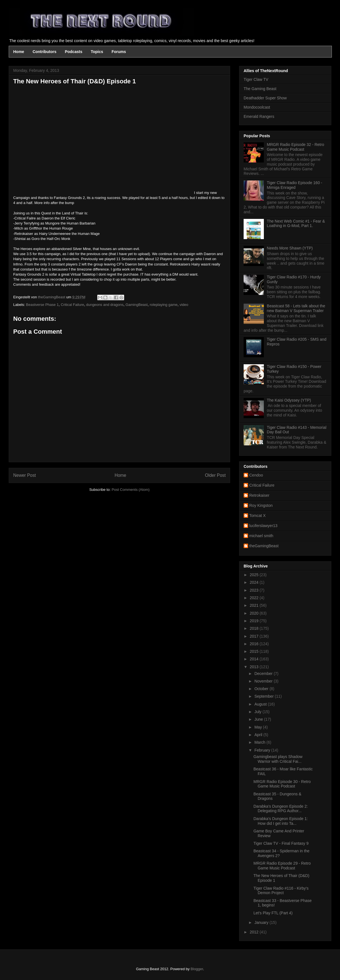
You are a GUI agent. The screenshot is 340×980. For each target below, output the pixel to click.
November (264, 681)
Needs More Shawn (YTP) (290, 248)
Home (19, 52)
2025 (255, 575)
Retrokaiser (259, 495)
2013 (255, 667)
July (258, 712)
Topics (97, 52)
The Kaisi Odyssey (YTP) (289, 400)
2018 (255, 628)
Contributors (45, 52)
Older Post (215, 475)
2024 (255, 582)
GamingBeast (137, 305)
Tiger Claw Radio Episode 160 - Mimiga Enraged (295, 185)
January (262, 922)
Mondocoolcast (257, 107)
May (259, 727)
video (184, 305)
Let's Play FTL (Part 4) (273, 913)
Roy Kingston (261, 505)
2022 (255, 598)
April (259, 735)
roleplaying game (164, 305)
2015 (255, 651)
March (260, 742)
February (263, 750)
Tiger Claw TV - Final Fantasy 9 (281, 843)
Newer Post (25, 475)
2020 (255, 613)
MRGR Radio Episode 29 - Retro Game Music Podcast (282, 866)
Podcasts (74, 52)
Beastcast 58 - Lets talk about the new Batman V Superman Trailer (296, 308)
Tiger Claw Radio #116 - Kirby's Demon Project (281, 891)
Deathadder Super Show (265, 98)
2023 (255, 590)
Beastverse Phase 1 (42, 305)
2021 (255, 605)
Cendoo (256, 475)
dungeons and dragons (105, 305)
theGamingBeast (264, 546)
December (264, 674)
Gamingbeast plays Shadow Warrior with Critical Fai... (278, 759)
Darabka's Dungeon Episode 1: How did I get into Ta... (281, 821)
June (259, 719)
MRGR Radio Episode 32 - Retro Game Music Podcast (296, 147)
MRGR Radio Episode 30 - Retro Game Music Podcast (282, 784)
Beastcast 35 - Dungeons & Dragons (277, 796)
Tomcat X (257, 516)
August (261, 704)
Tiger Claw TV (256, 79)
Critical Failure (72, 305)
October (262, 689)
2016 (255, 644)
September (264, 696)
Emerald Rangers (259, 116)
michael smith (261, 536)
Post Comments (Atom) (131, 490)
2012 (255, 932)
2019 (255, 621)
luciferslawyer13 (263, 526)
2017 (255, 636)
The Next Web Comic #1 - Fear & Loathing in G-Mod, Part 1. (296, 224)
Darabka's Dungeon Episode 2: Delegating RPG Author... (281, 809)
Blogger (197, 969)
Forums (119, 52)
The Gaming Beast (260, 89)
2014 (255, 659)
